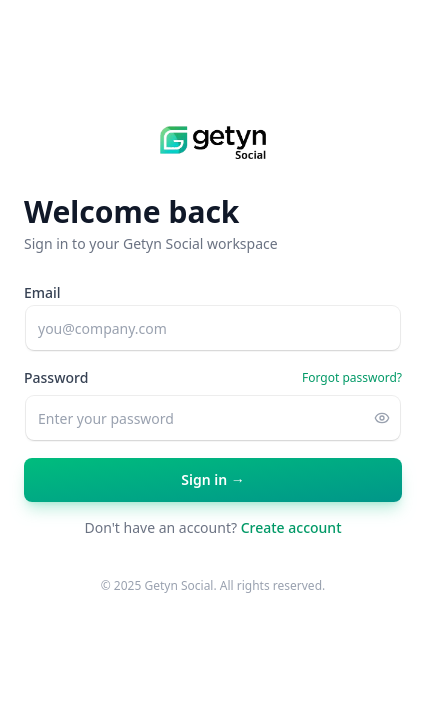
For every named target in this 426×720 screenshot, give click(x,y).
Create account (291, 527)
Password (56, 377)
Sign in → (213, 486)
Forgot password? (352, 378)
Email (42, 292)
